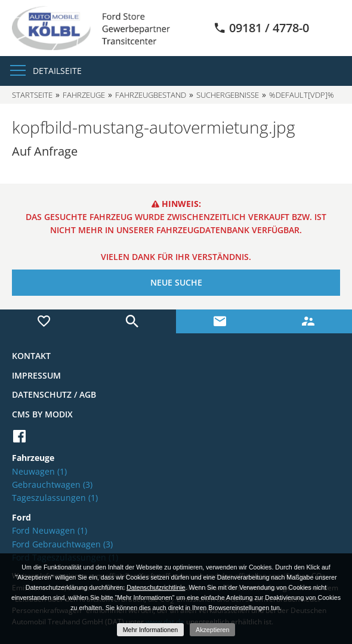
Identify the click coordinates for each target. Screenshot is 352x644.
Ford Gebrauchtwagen (62, 544)
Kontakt (31, 356)
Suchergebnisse (228, 95)
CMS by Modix (42, 414)
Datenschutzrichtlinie (156, 587)
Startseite (32, 95)
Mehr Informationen (150, 630)
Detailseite (57, 71)
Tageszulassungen (55, 498)
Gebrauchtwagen (52, 484)
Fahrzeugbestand (151, 95)
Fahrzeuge (84, 95)
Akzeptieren (212, 630)
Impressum (36, 375)
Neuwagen (39, 471)
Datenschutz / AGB (54, 394)
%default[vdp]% (302, 95)
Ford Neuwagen (50, 530)
